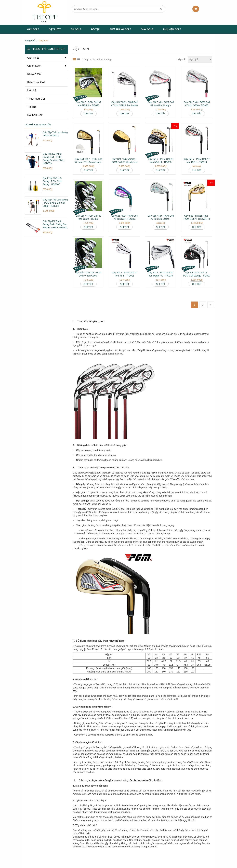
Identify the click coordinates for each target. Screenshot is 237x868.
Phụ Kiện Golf (172, 29)
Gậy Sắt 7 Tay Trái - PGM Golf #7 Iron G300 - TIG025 (88, 276)
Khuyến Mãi (34, 74)
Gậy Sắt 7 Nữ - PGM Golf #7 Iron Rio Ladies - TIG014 (161, 219)
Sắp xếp (182, 59)
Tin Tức (32, 107)
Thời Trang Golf (120, 29)
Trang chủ (30, 40)
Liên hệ (32, 90)
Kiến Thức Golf (36, 82)
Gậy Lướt (55, 29)
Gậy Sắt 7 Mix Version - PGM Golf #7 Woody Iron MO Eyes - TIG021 (124, 162)
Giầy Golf (147, 29)
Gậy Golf (33, 29)
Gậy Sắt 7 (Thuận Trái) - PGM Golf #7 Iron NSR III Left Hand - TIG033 (197, 219)
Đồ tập (95, 29)
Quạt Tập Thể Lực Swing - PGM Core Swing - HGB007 (52, 181)
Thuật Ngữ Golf (36, 99)
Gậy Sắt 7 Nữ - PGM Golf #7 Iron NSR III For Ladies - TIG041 (125, 105)
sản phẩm (208, 9)
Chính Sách (34, 66)
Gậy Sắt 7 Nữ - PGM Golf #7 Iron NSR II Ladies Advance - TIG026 (125, 219)
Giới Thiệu (33, 58)
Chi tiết (88, 114)
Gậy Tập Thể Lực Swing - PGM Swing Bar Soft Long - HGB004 (55, 203)
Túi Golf (76, 29)
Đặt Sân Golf (35, 115)
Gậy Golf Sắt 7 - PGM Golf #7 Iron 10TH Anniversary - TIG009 (88, 162)
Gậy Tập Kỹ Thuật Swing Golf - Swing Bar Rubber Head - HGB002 (55, 224)
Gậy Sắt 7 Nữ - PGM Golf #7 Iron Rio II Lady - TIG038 (161, 105)
